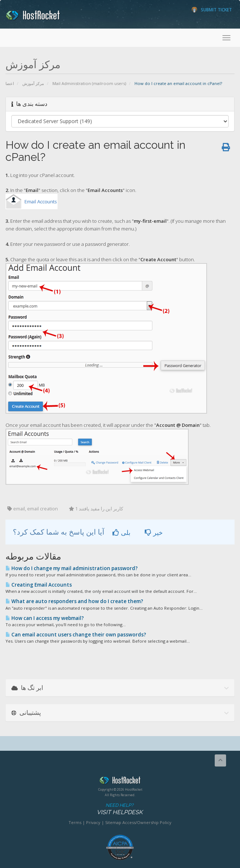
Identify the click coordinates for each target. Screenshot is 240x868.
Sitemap (113, 822)
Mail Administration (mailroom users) (89, 83)
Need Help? (119, 809)
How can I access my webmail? (45, 618)
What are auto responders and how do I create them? (74, 601)
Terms (75, 822)
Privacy (93, 822)
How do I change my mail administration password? (72, 568)
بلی (121, 532)
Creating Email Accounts (39, 585)
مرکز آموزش (33, 83)
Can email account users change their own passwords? (76, 635)
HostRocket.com (120, 782)
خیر (154, 532)
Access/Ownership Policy (147, 822)
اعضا (10, 83)
